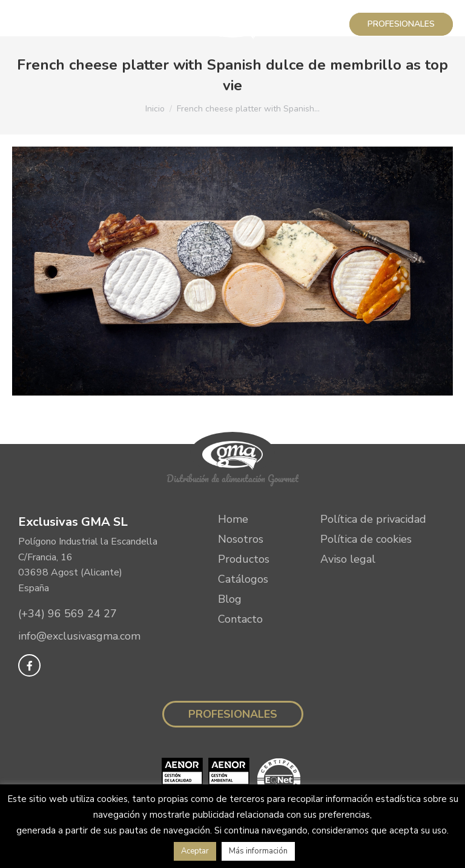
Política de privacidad (373, 519)
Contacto (240, 619)
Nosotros (241, 539)
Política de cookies (366, 539)
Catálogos (243, 579)
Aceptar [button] (195, 851)
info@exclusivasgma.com (79, 637)
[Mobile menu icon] (25, 24)
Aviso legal (348, 559)
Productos (244, 559)
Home (233, 519)
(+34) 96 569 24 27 (68, 614)
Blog (230, 599)
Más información (258, 851)
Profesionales (233, 714)
